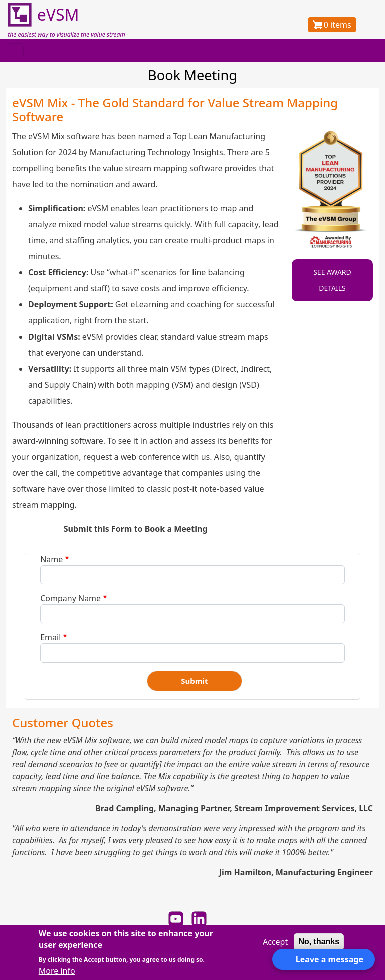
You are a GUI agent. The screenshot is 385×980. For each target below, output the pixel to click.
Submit (194, 681)
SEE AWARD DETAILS (332, 280)
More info (57, 971)
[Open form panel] (324, 959)
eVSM (43, 15)
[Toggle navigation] (16, 51)
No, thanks (319, 942)
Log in (368, 24)
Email (50, 637)
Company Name (70, 598)
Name (51, 559)
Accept (275, 942)
